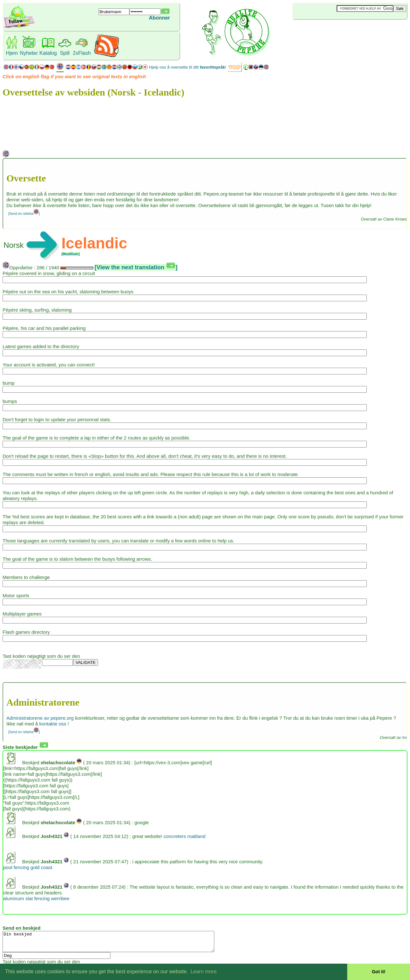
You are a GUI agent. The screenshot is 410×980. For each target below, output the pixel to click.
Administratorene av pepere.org (40, 718)
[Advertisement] (331, 30)
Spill (65, 53)
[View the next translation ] (136, 267)
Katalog (48, 53)
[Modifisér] (71, 254)
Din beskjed (121, 943)
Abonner (160, 18)
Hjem (12, 53)
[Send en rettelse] (24, 214)
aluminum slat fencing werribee (36, 898)
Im (405, 737)
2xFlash (82, 53)
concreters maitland (184, 836)
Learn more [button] (204, 972)
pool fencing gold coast (28, 867)
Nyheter (29, 53)
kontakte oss (53, 724)
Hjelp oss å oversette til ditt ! (188, 67)
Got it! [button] (379, 972)
